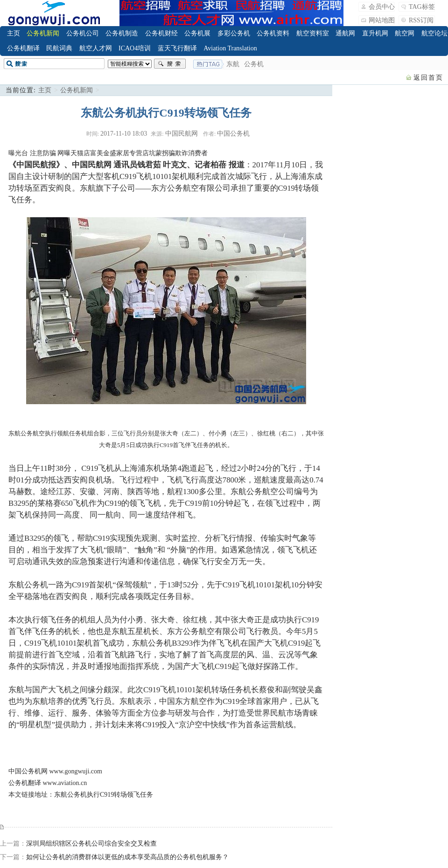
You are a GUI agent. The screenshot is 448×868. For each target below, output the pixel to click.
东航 (233, 64)
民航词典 (59, 48)
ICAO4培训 (135, 48)
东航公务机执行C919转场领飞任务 (104, 795)
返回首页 (428, 78)
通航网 (345, 33)
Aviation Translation (230, 48)
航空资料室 (313, 33)
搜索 (170, 64)
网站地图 (382, 20)
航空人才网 (96, 48)
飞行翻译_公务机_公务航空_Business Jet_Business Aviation (54, 13)
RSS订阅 (421, 20)
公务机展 (197, 33)
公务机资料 (273, 33)
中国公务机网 (28, 771)
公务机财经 (161, 33)
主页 (14, 33)
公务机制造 (122, 33)
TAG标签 (422, 7)
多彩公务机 (234, 33)
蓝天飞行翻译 (177, 48)
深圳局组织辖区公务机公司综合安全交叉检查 (91, 844)
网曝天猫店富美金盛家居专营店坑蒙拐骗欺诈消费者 (133, 153)
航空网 (405, 33)
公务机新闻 (43, 33)
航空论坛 (434, 33)
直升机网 (375, 33)
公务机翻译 (23, 48)
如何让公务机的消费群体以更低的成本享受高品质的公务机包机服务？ (127, 857)
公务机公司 (83, 33)
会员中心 (382, 7)
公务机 (254, 64)
